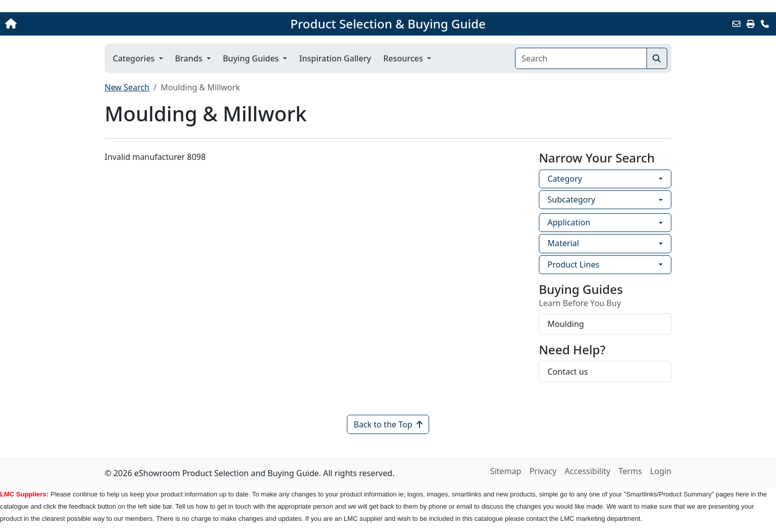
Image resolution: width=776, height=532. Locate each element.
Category (565, 179)
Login (661, 471)
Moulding (566, 324)
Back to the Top (388, 424)
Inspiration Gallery (335, 58)
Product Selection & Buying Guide (388, 24)
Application (569, 222)
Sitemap (506, 471)
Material (563, 243)
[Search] (581, 58)
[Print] (751, 24)
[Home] (81, 24)
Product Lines (573, 264)
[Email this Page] (736, 24)
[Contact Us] (765, 24)
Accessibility (588, 471)
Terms (630, 471)
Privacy (543, 471)
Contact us (568, 372)
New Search (127, 87)
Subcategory (571, 199)
